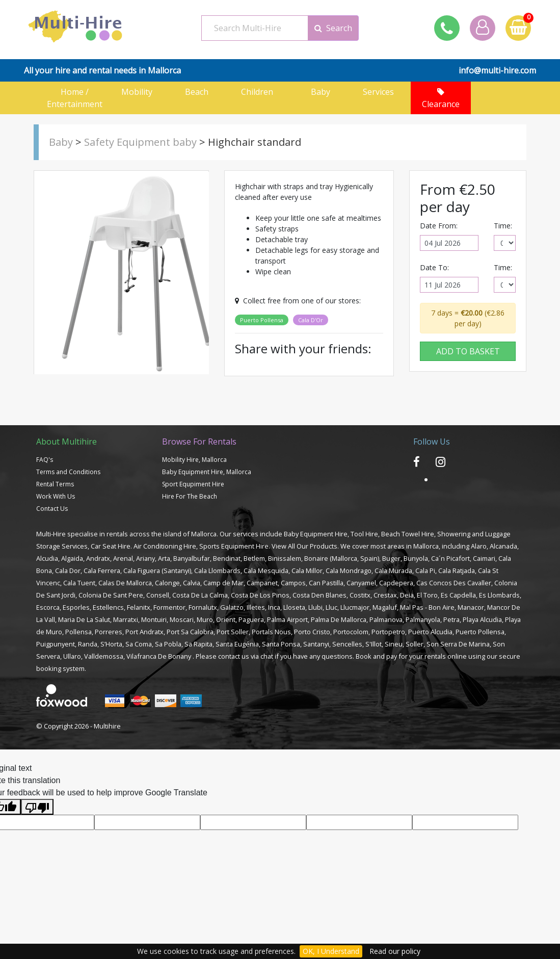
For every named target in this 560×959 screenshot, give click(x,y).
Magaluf (385, 607)
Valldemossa (104, 656)
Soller (415, 644)
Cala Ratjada (457, 571)
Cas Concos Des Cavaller (454, 583)
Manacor (471, 607)
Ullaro (72, 656)
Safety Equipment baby (140, 142)
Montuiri (154, 619)
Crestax (385, 595)
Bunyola (416, 558)
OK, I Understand (331, 951)
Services (380, 92)
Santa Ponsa (281, 644)
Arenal (123, 558)
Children (260, 92)
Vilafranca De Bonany (159, 656)
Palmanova (386, 619)
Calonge (167, 583)
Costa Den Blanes (319, 595)
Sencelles (347, 644)
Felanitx (139, 607)
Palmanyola (423, 619)
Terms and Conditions (68, 472)
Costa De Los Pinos (260, 595)
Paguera (251, 619)
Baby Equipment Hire (316, 534)
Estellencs (108, 607)
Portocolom (351, 632)
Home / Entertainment (75, 98)
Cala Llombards (217, 571)
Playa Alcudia (482, 619)
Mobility (140, 92)
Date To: (434, 267)
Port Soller (233, 632)
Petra (451, 619)
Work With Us (56, 496)
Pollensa (78, 632)
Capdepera (396, 583)
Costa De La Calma (200, 595)
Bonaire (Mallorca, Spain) (342, 558)
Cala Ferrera (102, 571)
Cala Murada (393, 571)
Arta (164, 558)
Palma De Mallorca (339, 619)
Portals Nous (271, 632)
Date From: (439, 226)
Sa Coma (139, 644)
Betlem (254, 558)
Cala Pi (425, 571)
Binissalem (285, 558)
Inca (274, 607)
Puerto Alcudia (430, 632)
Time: (503, 226)
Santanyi (316, 644)
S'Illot (374, 644)
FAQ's (45, 460)
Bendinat (227, 558)
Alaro (479, 546)
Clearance (441, 99)
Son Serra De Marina (458, 644)
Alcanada (503, 546)
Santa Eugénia (237, 644)
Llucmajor (355, 607)
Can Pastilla (326, 583)
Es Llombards (499, 595)
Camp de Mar (223, 583)
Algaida (72, 558)
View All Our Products (304, 546)
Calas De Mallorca (125, 583)
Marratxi (126, 619)
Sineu (394, 644)
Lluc (331, 607)
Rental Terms (55, 484)
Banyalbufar (192, 558)
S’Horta (111, 644)
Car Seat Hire (111, 546)
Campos (293, 583)
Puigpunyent (56, 644)
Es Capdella (458, 595)
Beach (200, 92)
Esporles (76, 607)
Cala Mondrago (349, 571)
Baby (321, 92)
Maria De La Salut (84, 619)
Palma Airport (287, 619)
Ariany (145, 558)
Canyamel (361, 583)
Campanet (262, 583)
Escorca (48, 607)
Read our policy (395, 951)
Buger (391, 558)
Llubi (315, 607)
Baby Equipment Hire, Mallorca (207, 472)
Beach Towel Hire (408, 534)
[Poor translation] (37, 807)
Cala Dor (68, 571)
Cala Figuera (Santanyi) (157, 571)
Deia (407, 595)
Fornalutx (203, 607)
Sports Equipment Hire (234, 546)
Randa (88, 644)
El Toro (427, 595)
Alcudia (47, 558)
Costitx (360, 595)
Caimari (484, 558)
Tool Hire (364, 534)
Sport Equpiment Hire (193, 484)
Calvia (192, 583)
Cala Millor (307, 571)
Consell (158, 595)
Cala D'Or (311, 320)
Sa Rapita (198, 644)
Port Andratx (144, 632)
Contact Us (52, 509)
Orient (226, 619)
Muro (205, 619)
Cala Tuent (79, 583)
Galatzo (232, 607)
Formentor (169, 607)
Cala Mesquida (266, 571)
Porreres (109, 632)
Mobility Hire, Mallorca (194, 460)
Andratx (98, 558)
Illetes (256, 607)
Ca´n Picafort (450, 558)
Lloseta (294, 607)
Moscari (182, 619)
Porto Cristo (312, 632)
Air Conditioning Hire (165, 546)
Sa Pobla (168, 644)
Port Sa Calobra (190, 632)
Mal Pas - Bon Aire (427, 607)
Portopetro (388, 632)
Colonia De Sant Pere (111, 595)
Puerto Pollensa (262, 320)
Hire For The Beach (190, 496)
